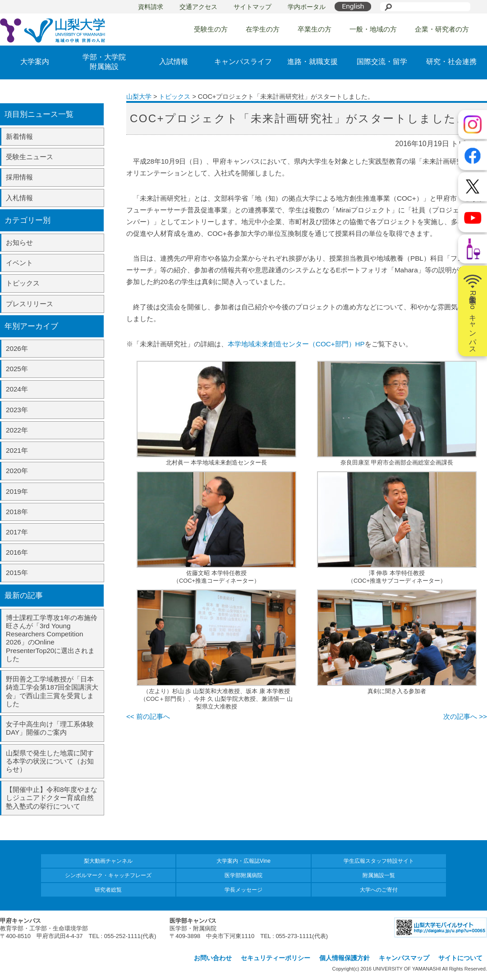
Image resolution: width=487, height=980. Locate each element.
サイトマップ (253, 7)
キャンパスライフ (243, 62)
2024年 (17, 389)
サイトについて (460, 958)
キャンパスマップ (404, 958)
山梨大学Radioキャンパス (473, 311)
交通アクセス (198, 7)
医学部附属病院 (243, 875)
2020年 (17, 471)
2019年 (17, 491)
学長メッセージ (243, 890)
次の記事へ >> (465, 716)
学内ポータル (307, 7)
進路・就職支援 (312, 62)
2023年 (17, 410)
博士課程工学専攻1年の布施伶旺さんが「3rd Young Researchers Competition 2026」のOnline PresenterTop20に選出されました (52, 638)
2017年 (17, 532)
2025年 (17, 369)
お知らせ (19, 242)
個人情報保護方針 (345, 958)
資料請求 (151, 7)
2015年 (17, 573)
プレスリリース (30, 304)
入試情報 (174, 62)
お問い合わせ (213, 958)
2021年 (17, 450)
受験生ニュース (30, 157)
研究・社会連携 (451, 62)
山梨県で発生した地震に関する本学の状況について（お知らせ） (50, 761)
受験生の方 (211, 29)
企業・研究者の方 (442, 29)
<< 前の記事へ (148, 716)
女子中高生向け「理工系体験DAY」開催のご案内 (50, 728)
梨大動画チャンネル (108, 861)
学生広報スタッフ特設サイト (379, 861)
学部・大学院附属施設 (104, 62)
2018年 (17, 512)
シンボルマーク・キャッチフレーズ (108, 875)
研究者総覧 (108, 890)
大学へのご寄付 (379, 890)
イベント (19, 263)
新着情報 (19, 136)
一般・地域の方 (373, 29)
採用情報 (19, 177)
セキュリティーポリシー (276, 958)
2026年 (17, 348)
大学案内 (35, 62)
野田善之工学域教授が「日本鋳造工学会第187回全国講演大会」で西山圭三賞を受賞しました (52, 691)
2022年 (17, 430)
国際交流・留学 (382, 62)
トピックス (23, 283)
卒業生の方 (315, 29)
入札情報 (19, 198)
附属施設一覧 (379, 875)
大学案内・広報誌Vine (243, 861)
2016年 (17, 552)
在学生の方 (263, 29)
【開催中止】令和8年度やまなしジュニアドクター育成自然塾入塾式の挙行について (52, 798)
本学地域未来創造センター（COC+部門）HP (296, 344)
